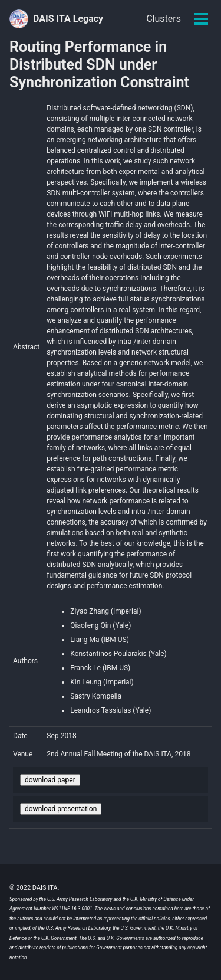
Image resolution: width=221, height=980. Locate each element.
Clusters (164, 19)
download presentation (61, 809)
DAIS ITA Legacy (68, 19)
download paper (50, 780)
